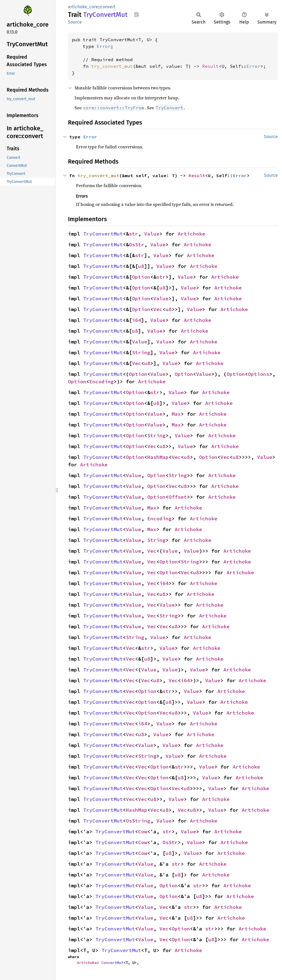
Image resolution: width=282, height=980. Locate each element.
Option (141, 277)
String (141, 352)
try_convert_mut (112, 66)
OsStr (137, 245)
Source (75, 22)
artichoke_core (83, 7)
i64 (137, 320)
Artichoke (191, 234)
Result (210, 66)
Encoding (101, 382)
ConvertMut (112, 963)
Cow (143, 832)
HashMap (158, 457)
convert (108, 7)
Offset (178, 497)
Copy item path (137, 14)
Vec (158, 309)
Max (176, 414)
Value (152, 234)
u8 (141, 266)
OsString (138, 821)
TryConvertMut (103, 234)
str (134, 234)
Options (259, 374)
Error (104, 46)
